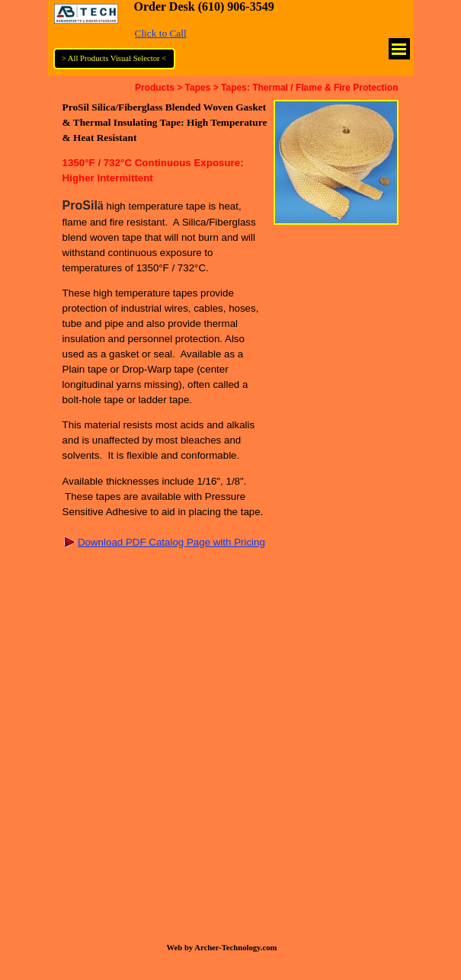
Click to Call (161, 33)
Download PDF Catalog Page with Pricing (171, 542)
